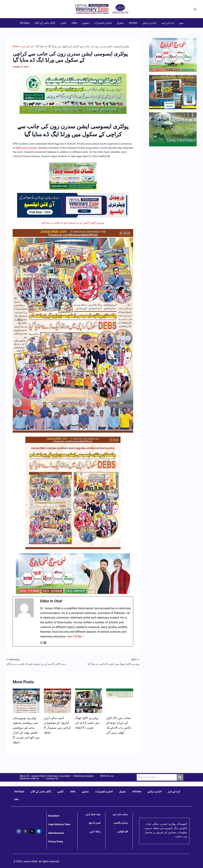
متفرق (120, 23)
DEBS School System (27, 148)
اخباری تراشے (150, 23)
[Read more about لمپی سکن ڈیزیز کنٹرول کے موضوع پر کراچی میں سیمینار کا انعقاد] (57, 712)
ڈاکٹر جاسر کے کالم (45, 23)
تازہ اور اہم (168, 23)
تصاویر (85, 23)
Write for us (107, 776)
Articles (133, 23)
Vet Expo (25, 23)
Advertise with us (29, 779)
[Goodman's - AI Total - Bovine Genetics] (73, 573)
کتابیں (63, 23)
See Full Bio (75, 636)
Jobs (74, 23)
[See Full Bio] (83, 636)
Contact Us (52, 779)
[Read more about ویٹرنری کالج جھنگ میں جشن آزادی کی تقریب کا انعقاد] (89, 704)
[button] (195, 9)
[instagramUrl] (41, 643)
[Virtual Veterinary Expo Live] (73, 205)
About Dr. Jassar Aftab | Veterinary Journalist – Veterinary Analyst (57, 776)
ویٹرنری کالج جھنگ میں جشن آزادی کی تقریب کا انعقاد (88, 723)
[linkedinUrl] (45, 643)
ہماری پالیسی (120, 823)
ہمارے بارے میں (120, 814)
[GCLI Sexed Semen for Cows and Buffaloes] (73, 93)
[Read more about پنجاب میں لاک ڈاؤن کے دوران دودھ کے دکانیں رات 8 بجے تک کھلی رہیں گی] (120, 694)
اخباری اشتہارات (103, 23)
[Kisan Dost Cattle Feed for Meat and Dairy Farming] (73, 176)
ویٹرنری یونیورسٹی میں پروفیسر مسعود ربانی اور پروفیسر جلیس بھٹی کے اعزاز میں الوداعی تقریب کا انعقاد (26, 733)
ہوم (181, 23)
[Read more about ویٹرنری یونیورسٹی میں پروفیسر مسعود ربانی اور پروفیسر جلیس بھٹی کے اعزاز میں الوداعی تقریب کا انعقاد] (26, 709)
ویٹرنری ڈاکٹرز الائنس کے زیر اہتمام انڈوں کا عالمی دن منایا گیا (73, 223)
